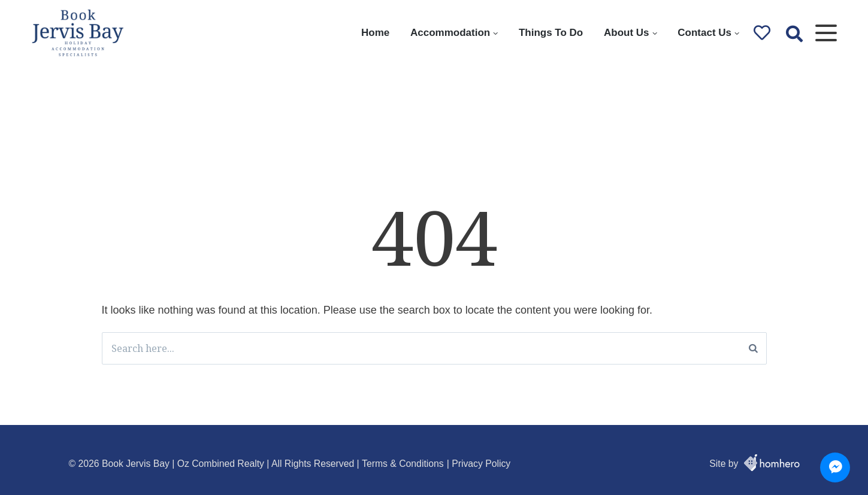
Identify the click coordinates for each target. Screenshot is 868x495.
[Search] (753, 348)
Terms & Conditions (403, 464)
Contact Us (704, 33)
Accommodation (450, 33)
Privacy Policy (481, 464)
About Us (627, 33)
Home (375, 33)
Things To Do (551, 33)
